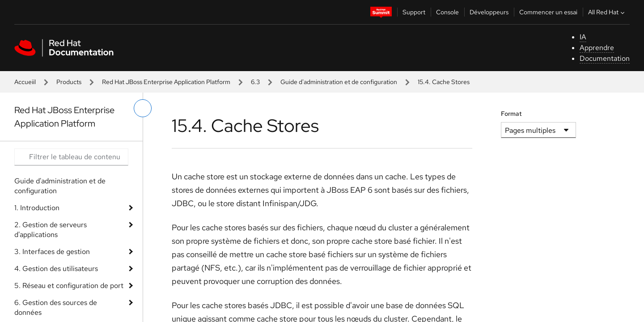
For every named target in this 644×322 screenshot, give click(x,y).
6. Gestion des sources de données (56, 307)
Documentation (605, 58)
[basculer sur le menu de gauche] (143, 108)
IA (583, 37)
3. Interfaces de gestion (52, 252)
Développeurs (489, 12)
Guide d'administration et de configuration (339, 82)
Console (447, 12)
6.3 (255, 82)
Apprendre (597, 48)
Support (414, 12)
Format (511, 114)
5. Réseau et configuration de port (69, 286)
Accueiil (25, 82)
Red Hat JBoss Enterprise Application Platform (166, 82)
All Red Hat (607, 12)
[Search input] (71, 157)
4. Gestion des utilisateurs (56, 269)
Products (69, 82)
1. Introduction (37, 208)
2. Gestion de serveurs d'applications (51, 230)
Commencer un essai (548, 12)
